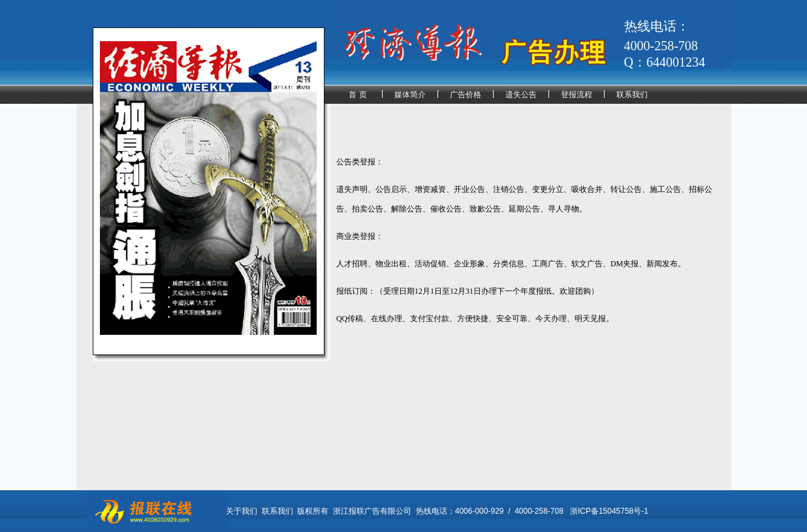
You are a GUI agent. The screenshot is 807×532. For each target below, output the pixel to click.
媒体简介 (410, 95)
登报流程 (577, 95)
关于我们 (242, 511)
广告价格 (466, 95)
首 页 (357, 95)
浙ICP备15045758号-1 (609, 511)
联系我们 (632, 95)
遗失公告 (521, 95)
